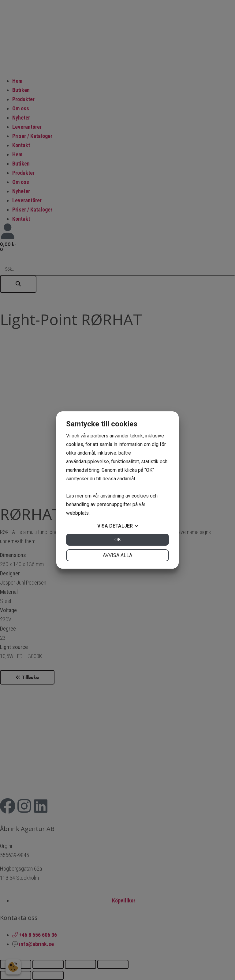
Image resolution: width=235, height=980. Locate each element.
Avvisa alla (117, 555)
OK (118, 540)
